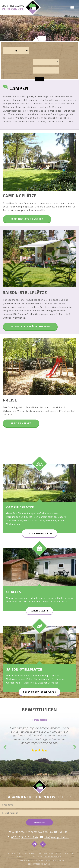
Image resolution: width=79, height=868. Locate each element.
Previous (4, 746)
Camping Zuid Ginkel (34, 853)
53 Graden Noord (52, 857)
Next (75, 746)
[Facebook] (35, 844)
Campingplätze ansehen (27, 219)
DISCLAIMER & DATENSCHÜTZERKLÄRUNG (33, 860)
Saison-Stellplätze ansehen (30, 326)
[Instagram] (43, 844)
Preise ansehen (21, 423)
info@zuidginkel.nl (56, 837)
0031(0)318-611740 (25, 837)
